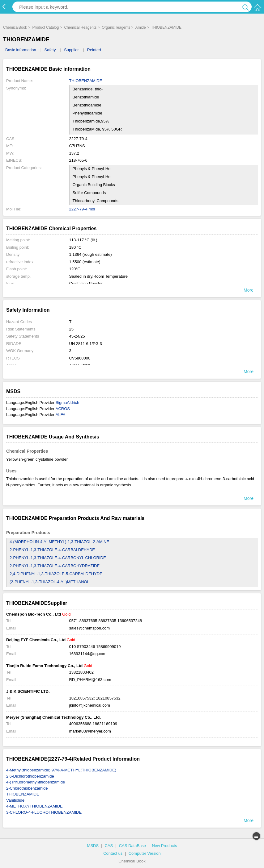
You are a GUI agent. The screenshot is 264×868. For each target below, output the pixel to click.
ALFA (61, 415)
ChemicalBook (15, 27)
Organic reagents (116, 27)
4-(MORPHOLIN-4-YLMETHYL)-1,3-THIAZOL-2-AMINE (59, 542)
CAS (109, 846)
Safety (50, 50)
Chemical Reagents (80, 27)
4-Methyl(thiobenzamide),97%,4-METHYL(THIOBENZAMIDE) (61, 770)
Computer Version (145, 853)
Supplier (71, 50)
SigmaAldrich (68, 403)
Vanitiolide (15, 800)
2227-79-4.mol (82, 209)
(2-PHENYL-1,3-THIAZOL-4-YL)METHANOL (49, 582)
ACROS (63, 409)
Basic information (21, 50)
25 (71, 329)
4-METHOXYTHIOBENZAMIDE (34, 806)
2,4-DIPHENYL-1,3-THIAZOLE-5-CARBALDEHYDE (56, 574)
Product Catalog (45, 27)
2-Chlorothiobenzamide (27, 788)
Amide (141, 27)
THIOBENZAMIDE (166, 27)
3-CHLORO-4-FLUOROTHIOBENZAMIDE (44, 812)
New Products (164, 846)
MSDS (93, 846)
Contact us (113, 853)
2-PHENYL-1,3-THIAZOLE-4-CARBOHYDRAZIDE (55, 566)
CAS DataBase (132, 846)
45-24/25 (77, 336)
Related (94, 50)
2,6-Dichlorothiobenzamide (30, 776)
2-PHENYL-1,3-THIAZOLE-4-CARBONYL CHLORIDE (58, 558)
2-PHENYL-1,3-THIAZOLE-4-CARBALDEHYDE (52, 550)
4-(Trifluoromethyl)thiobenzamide (36, 782)
